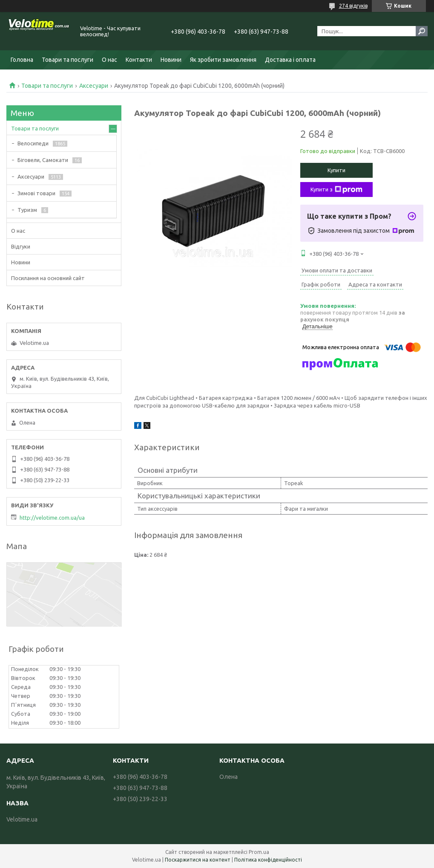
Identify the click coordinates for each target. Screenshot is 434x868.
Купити (336, 170)
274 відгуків (353, 6)
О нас (109, 60)
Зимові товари (36, 193)
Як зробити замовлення (223, 60)
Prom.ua (259, 852)
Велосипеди (33, 143)
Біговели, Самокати (43, 160)
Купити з (336, 190)
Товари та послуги (68, 60)
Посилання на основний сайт (48, 278)
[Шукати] (422, 31)
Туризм (27, 210)
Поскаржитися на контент (198, 860)
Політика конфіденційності (268, 860)
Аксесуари (94, 86)
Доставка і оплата (290, 60)
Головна (22, 60)
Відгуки (21, 246)
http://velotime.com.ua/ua (52, 518)
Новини (171, 60)
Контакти (139, 60)
